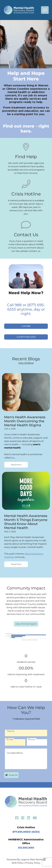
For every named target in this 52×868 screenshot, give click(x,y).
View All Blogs (26, 363)
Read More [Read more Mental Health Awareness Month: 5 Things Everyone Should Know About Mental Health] (16, 564)
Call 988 (26, 326)
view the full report (26, 624)
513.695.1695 (26, 848)
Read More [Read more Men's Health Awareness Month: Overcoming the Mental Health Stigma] (16, 465)
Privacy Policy (33, 863)
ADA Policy (18, 863)
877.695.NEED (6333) (26, 832)
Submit (11, 775)
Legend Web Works (33, 860)
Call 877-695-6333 (26, 337)
